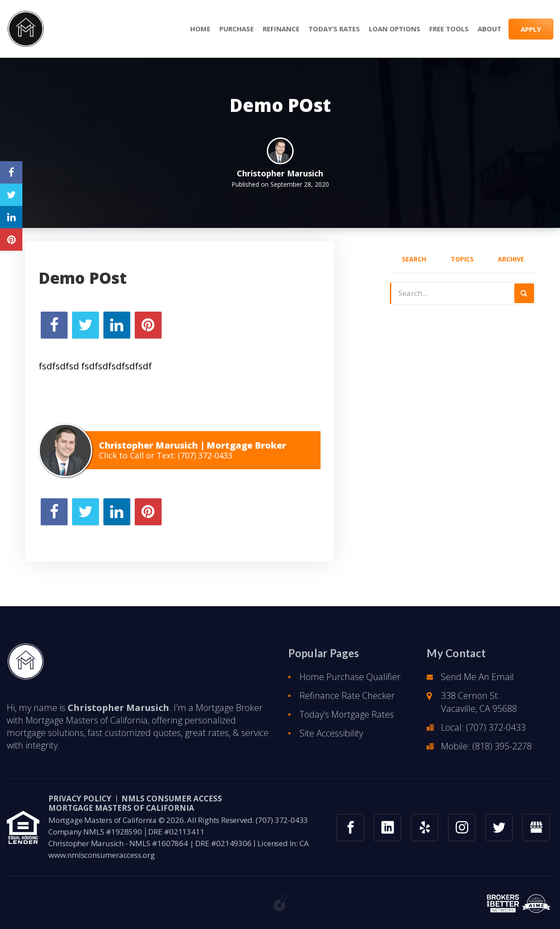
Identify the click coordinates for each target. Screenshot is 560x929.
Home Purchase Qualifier (350, 683)
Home (200, 29)
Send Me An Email (477, 683)
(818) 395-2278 (502, 753)
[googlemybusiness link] (536, 834)
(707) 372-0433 (205, 456)
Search (414, 259)
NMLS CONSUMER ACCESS (172, 805)
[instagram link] (462, 834)
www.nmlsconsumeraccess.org (102, 862)
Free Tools (449, 29)
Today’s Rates (334, 29)
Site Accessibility (331, 740)
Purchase (237, 29)
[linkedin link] (387, 834)
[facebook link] (350, 834)
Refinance (281, 29)
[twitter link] (499, 834)
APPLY (531, 29)
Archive (511, 259)
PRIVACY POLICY (80, 805)
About (489, 29)
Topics (462, 259)
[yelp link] (425, 834)
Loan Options (395, 29)
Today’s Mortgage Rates (347, 721)
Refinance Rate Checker (347, 702)
